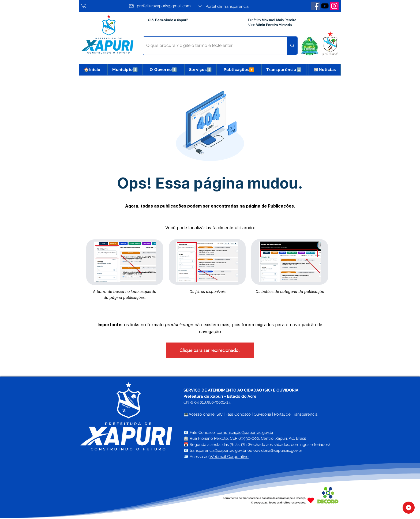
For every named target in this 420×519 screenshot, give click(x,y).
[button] (125, 70)
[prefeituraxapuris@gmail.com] (162, 6)
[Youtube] (325, 6)
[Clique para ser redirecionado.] (210, 350)
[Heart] (311, 500)
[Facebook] (316, 6)
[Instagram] (334, 6)
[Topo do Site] (409, 508)
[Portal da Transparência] (230, 6)
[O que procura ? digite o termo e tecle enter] (211, 46)
